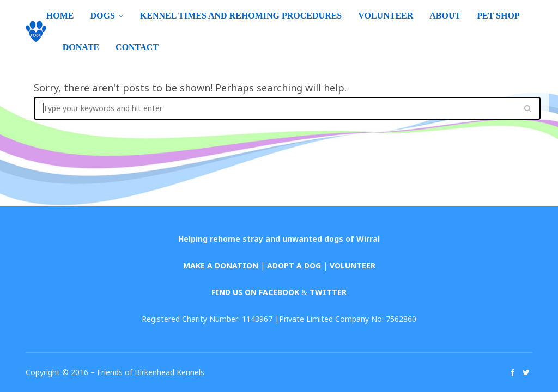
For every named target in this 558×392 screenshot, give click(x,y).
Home (60, 16)
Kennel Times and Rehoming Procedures (241, 16)
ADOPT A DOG (294, 265)
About (445, 16)
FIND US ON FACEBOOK (255, 292)
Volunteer (386, 16)
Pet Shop (498, 16)
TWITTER (328, 292)
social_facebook (513, 372)
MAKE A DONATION (221, 265)
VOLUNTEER (353, 265)
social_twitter (526, 372)
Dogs (102, 16)
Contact (137, 47)
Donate (81, 47)
